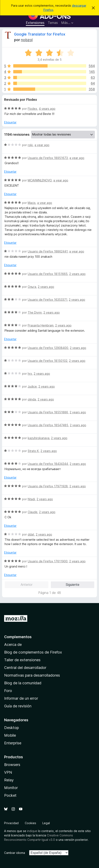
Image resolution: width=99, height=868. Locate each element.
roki (30, 145)
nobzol (27, 40)
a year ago (42, 145)
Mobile (10, 735)
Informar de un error (21, 698)
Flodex (32, 109)
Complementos (18, 637)
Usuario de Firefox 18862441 (48, 251)
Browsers (12, 765)
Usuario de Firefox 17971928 (48, 486)
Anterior (27, 585)
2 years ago (77, 274)
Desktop (11, 728)
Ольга (32, 287)
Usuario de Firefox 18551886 (48, 412)
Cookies (30, 823)
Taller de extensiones (22, 660)
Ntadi (31, 499)
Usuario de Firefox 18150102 (48, 361)
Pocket (10, 795)
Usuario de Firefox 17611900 (48, 561)
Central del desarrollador (25, 668)
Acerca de (13, 645)
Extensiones (35, 23)
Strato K (33, 451)
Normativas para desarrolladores (32, 675)
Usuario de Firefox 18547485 (48, 425)
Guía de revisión (18, 706)
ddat (31, 534)
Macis (32, 203)
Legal (46, 823)
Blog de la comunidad (23, 683)
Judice (32, 386)
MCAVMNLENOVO (40, 180)
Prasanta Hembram (41, 325)
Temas (53, 23)
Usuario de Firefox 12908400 (48, 348)
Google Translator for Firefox (40, 34)
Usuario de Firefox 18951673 (48, 158)
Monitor (11, 788)
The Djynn (35, 312)
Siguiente (73, 585)
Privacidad (11, 823)
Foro (8, 691)
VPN (8, 772)
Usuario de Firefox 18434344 (48, 464)
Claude (33, 512)
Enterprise (13, 743)
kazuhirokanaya (39, 438)
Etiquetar (10, 122)
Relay (9, 780)
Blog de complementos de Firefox (33, 652)
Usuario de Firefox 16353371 (47, 300)
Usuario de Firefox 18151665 (48, 274)
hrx (30, 374)
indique (32, 831)
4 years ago (47, 109)
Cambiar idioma (15, 853)
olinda (32, 399)
